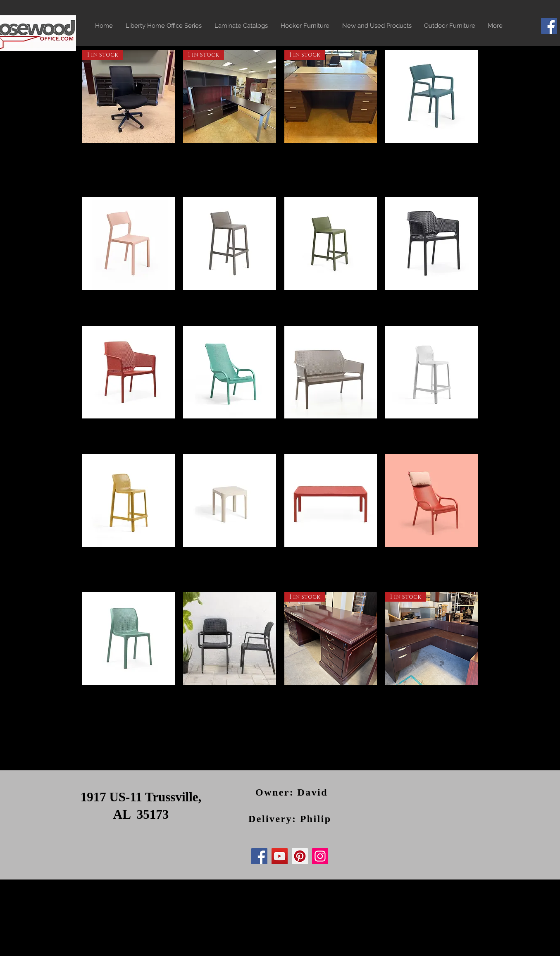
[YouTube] (280, 856)
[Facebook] (549, 26)
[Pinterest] (300, 856)
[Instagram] (320, 856)
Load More (280, 745)
